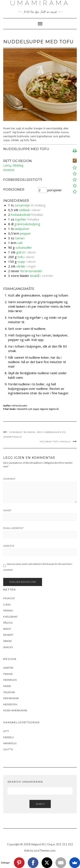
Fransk (8, 674)
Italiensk (9, 692)
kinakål (35, 276)
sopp (21, 262)
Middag (18, 165)
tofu (20, 257)
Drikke (8, 641)
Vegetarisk (54, 409)
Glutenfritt (22, 409)
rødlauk (24, 210)
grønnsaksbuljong (27, 224)
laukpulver (22, 229)
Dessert (8, 635)
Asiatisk (9, 170)
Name (7, 510)
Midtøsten (10, 704)
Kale (27, 850)
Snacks (8, 647)
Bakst (7, 629)
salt (20, 243)
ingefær (21, 219)
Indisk (7, 686)
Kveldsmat (10, 617)
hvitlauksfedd (21, 215)
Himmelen (10, 680)
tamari (20, 238)
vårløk (21, 266)
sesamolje (22, 205)
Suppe (36, 409)
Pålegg (8, 623)
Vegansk (44, 409)
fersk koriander (31, 271)
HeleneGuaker (20, 406)
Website (9, 546)
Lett (30, 409)
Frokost (9, 598)
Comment (9, 479)
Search (40, 804)
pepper (25, 233)
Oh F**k (8, 749)
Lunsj (7, 165)
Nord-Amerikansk (15, 710)
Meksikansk (11, 698)
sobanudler (24, 247)
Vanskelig (10, 743)
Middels (8, 737)
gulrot (21, 252)
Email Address (13, 528)
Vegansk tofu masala (55, 442)
